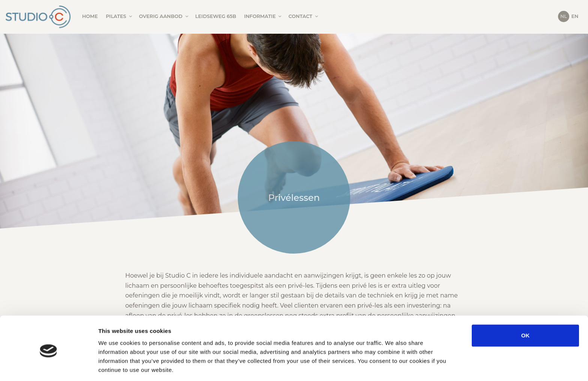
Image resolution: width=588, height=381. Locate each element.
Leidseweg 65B (216, 16)
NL (564, 16)
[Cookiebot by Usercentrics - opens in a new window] (49, 366)
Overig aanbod (164, 16)
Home (90, 16)
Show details (394, 366)
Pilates (119, 16)
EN (575, 16)
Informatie (263, 16)
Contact (304, 16)
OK (526, 307)
